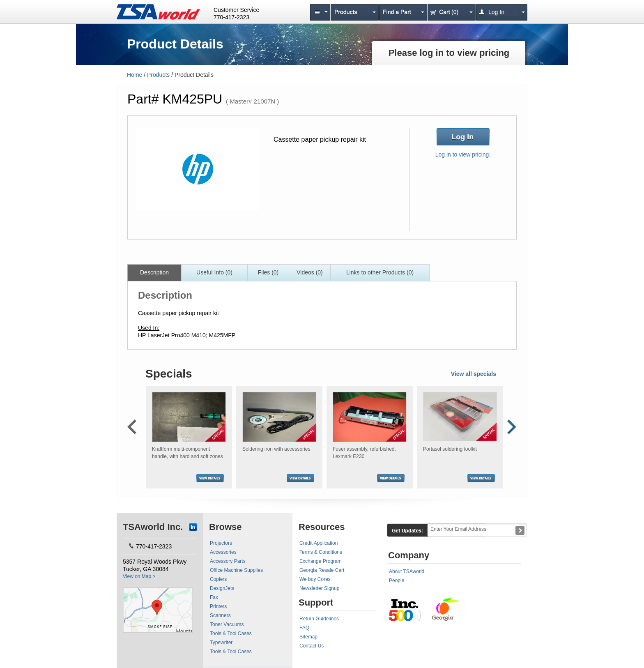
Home (135, 75)
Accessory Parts (228, 561)
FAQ (304, 628)
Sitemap (308, 637)
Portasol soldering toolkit (450, 449)
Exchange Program (321, 561)
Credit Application (319, 543)
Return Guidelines (319, 619)
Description (154, 272)
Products (158, 75)
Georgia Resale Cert (322, 570)
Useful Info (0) (214, 272)
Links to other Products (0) (380, 272)
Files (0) (268, 272)
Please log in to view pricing (449, 53)
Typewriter (221, 643)
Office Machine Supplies (236, 570)
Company (409, 555)
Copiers (218, 579)
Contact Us (312, 646)
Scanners (220, 615)
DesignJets (222, 588)
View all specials (474, 374)
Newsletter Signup (319, 588)
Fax (214, 597)
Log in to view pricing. (463, 154)
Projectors (221, 543)
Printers (218, 606)
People (397, 580)
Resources (322, 527)
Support (316, 602)
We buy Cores (315, 579)
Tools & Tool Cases (231, 633)
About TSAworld (407, 571)
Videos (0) (310, 272)
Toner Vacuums (227, 624)
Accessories (223, 552)
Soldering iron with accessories (276, 449)
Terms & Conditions (321, 552)
